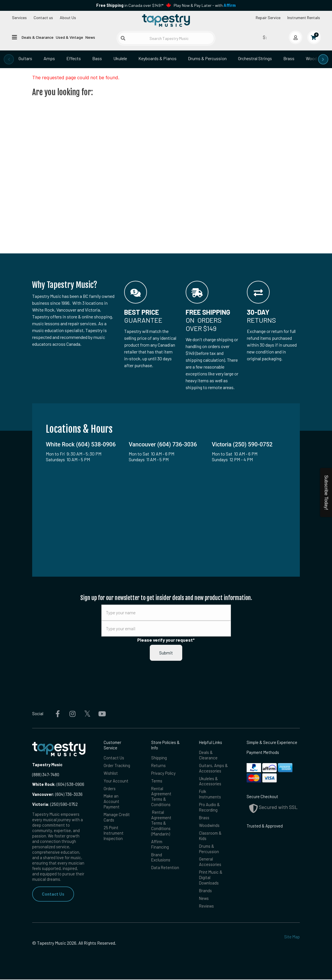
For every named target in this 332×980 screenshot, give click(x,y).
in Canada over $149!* (130, 5)
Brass (289, 58)
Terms (157, 781)
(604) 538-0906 (58, 784)
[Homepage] (166, 21)
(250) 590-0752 (55, 804)
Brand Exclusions (161, 858)
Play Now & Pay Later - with (205, 5)
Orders (110, 788)
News (90, 37)
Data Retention (165, 868)
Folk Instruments (210, 794)
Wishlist (111, 773)
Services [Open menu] (19, 18)
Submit (166, 653)
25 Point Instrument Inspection (114, 833)
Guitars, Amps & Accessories (213, 768)
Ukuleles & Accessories (210, 781)
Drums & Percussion (207, 58)
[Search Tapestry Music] (166, 38)
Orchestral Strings (255, 58)
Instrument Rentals (304, 18)
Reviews (207, 906)
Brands (205, 891)
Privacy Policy (163, 773)
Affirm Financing (160, 844)
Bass (97, 58)
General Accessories (210, 862)
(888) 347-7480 (46, 774)
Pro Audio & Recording (209, 807)
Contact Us (53, 894)
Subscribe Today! (326, 493)
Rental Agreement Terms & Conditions (161, 797)
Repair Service (268, 18)
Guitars (25, 58)
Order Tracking (117, 765)
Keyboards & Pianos (157, 58)
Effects (74, 58)
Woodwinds (209, 826)
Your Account (116, 781)
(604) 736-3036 (57, 794)
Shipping (159, 758)
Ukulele (120, 58)
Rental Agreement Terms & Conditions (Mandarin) (161, 823)
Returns (158, 765)
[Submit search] (123, 38)
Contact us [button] (43, 18)
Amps (49, 58)
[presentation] (9, 59)
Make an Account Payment (112, 802)
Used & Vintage (69, 37)
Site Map (292, 937)
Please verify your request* (166, 640)
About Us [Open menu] (68, 18)
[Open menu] (15, 37)
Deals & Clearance (38, 37)
